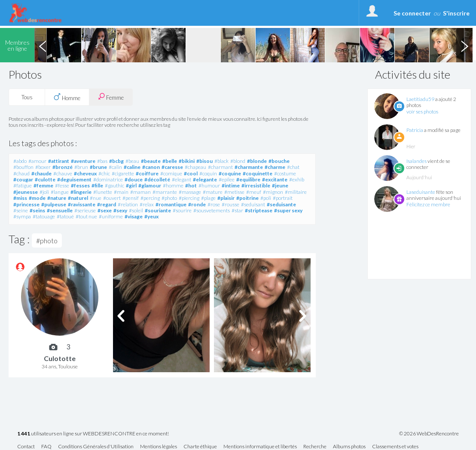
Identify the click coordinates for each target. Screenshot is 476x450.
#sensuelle (60, 210)
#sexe (105, 210)
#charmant (220, 167)
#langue (60, 192)
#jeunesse (26, 192)
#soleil (136, 210)
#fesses (80, 185)
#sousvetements (212, 210)
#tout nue (86, 216)
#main (121, 192)
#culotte (45, 179)
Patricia (415, 130)
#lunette (103, 192)
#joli (44, 192)
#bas (102, 161)
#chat (293, 167)
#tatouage (44, 216)
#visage (134, 216)
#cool (191, 173)
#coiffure (147, 173)
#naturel (78, 198)
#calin (115, 167)
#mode (37, 198)
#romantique (171, 204)
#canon (151, 167)
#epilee (227, 179)
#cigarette (123, 173)
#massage (190, 192)
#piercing (189, 198)
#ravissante (82, 204)
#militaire (296, 192)
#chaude (41, 173)
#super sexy (288, 210)
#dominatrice (108, 179)
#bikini (187, 161)
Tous (27, 97)
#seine (21, 210)
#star (237, 210)
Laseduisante (421, 192)
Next (464, 45)
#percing (150, 198)
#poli (266, 198)
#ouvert (112, 198)
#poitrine (247, 198)
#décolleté (157, 179)
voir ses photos (422, 112)
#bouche (279, 161)
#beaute (151, 161)
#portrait (283, 198)
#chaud (21, 173)
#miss (20, 198)
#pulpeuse (54, 204)
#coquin (208, 173)
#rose (214, 204)
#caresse (172, 167)
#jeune (280, 185)
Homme (67, 97)
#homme (173, 185)
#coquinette (258, 173)
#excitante (275, 179)
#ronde (197, 204)
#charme (275, 167)
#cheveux (85, 173)
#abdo (20, 161)
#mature (213, 192)
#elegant (182, 179)
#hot (191, 185)
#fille (97, 185)
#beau (132, 161)
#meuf (254, 192)
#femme (43, 185)
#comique (171, 173)
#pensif (131, 198)
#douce (134, 179)
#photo (169, 198)
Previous (43, 45)
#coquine (230, 173)
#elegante (205, 179)
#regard (107, 204)
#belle (170, 161)
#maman (140, 192)
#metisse (234, 192)
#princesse (26, 204)
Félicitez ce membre (428, 204)
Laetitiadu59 (420, 99)
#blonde (257, 161)
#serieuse (85, 210)
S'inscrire (456, 13)
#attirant (59, 161)
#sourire (182, 210)
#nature (57, 198)
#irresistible (256, 185)
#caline (132, 167)
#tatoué (65, 216)
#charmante (249, 167)
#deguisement (74, 179)
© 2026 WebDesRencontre (429, 434)
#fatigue (23, 185)
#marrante (165, 192)
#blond (238, 161)
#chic (104, 173)
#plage (208, 198)
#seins (37, 210)
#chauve (63, 173)
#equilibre (248, 179)
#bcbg (116, 161)
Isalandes (416, 161)
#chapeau (195, 167)
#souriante (158, 210)
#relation (128, 204)
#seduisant (253, 204)
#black (221, 161)
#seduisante (281, 204)
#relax (147, 204)
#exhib (297, 179)
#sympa (22, 216)
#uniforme (111, 216)
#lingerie (81, 192)
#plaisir (226, 198)
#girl (131, 185)
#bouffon (23, 167)
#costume (285, 173)
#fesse (62, 185)
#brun (81, 167)
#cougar (23, 179)
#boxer (43, 167)
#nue (96, 198)
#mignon (273, 192)
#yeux (151, 216)
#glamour (150, 185)
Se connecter (412, 13)
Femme (111, 97)
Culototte (60, 358)
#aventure (83, 161)
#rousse (230, 204)
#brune (98, 167)
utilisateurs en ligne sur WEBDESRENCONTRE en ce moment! (93, 434)
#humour (209, 185)
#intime (231, 185)
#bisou (204, 161)
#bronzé (63, 167)
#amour (37, 161)
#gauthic (114, 185)
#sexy (120, 210)
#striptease (259, 210)
